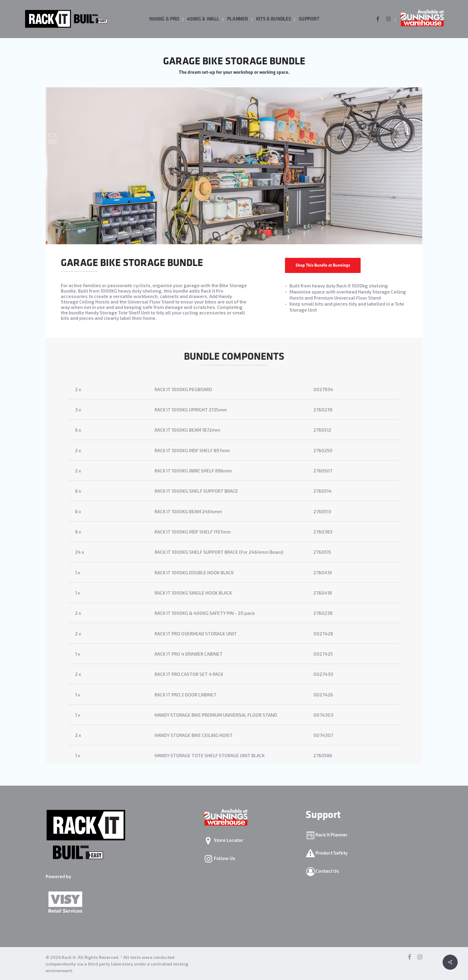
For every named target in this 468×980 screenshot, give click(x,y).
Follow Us (224, 858)
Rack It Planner (331, 835)
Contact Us (327, 871)
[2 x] (234, 402)
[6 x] (234, 442)
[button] (323, 265)
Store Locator (228, 840)
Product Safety (331, 853)
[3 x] (234, 422)
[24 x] (234, 564)
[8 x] (234, 503)
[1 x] (234, 585)
